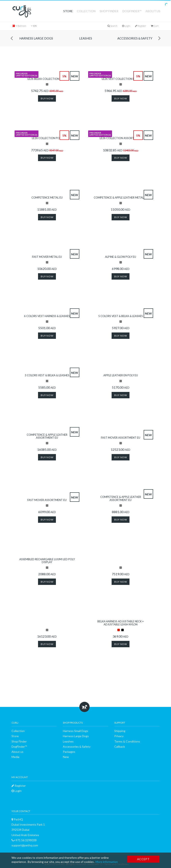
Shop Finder (109, 11)
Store (68, 11)
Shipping (120, 731)
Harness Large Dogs (36, 38)
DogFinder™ (132, 11)
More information (107, 862)
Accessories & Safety (135, 38)
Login (126, 26)
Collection (86, 11)
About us (153, 11)
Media (15, 757)
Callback (120, 747)
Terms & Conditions (127, 741)
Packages (69, 752)
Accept (143, 859)
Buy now (47, 98)
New (66, 757)
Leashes (86, 38)
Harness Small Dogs (76, 731)
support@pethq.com (25, 845)
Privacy (119, 736)
